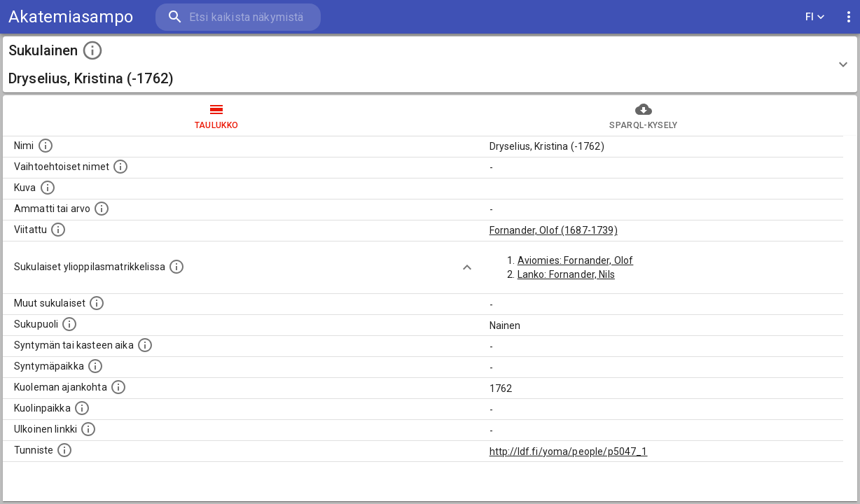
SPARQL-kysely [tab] (644, 115)
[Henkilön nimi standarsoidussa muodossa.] (46, 146)
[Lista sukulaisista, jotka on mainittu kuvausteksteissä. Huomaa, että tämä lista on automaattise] (97, 303)
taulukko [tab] (216, 115)
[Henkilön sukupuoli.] (69, 324)
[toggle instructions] (92, 50)
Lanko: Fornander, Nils (566, 274)
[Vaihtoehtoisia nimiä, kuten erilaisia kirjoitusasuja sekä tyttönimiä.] (120, 167)
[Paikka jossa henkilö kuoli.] (82, 408)
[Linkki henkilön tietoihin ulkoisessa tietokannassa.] (88, 429)
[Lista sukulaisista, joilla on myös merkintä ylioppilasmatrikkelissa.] (176, 267)
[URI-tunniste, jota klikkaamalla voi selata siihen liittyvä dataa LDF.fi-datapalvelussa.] (64, 450)
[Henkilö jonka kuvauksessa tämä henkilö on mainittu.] (58, 230)
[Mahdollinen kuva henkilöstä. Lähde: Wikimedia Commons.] (48, 188)
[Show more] (467, 267)
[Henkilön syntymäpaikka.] (95, 366)
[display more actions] (849, 17)
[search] (238, 17)
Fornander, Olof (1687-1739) (554, 230)
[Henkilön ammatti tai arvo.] (102, 209)
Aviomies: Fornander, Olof (576, 260)
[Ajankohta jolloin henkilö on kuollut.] (118, 387)
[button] (430, 64)
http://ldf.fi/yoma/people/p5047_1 (569, 451)
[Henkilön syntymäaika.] (145, 345)
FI (815, 17)
